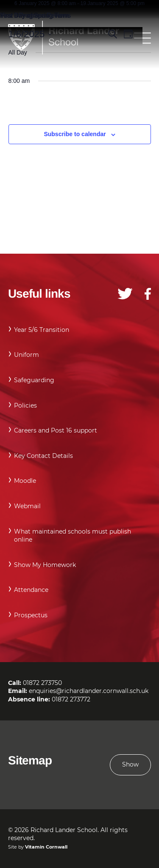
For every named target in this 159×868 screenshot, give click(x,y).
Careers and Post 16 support (56, 430)
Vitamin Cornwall (46, 847)
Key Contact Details (43, 456)
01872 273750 (42, 683)
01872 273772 (71, 699)
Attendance (31, 590)
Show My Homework (45, 565)
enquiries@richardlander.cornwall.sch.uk (89, 691)
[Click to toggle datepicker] (30, 34)
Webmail (27, 506)
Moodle (25, 481)
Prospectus (31, 615)
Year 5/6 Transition (42, 330)
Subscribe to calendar (75, 134)
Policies (25, 405)
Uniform (26, 355)
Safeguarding (34, 380)
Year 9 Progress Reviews (35, 15)
